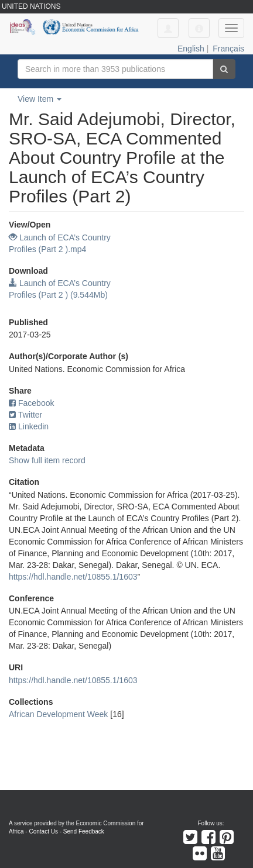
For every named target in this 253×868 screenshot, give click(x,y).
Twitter (25, 415)
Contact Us (43, 831)
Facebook (31, 403)
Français (228, 49)
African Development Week (58, 714)
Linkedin (29, 426)
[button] (199, 28)
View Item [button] (40, 99)
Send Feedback (84, 831)
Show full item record (47, 460)
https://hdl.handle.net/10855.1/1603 (73, 577)
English (191, 49)
